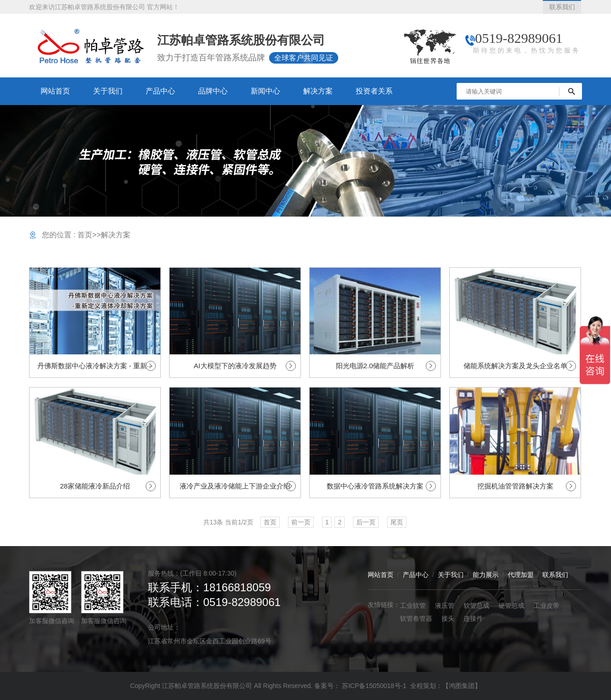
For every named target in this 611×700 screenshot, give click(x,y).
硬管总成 (511, 606)
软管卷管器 (416, 618)
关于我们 (451, 575)
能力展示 (486, 575)
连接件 (473, 618)
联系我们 (555, 575)
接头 (448, 618)
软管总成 (476, 606)
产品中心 (416, 575)
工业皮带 (546, 606)
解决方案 (116, 235)
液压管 (445, 606)
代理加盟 (521, 575)
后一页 (366, 522)
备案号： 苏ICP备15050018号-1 (361, 686)
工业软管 (413, 606)
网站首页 (381, 575)
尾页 (397, 522)
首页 (85, 235)
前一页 (301, 522)
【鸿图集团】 (462, 686)
